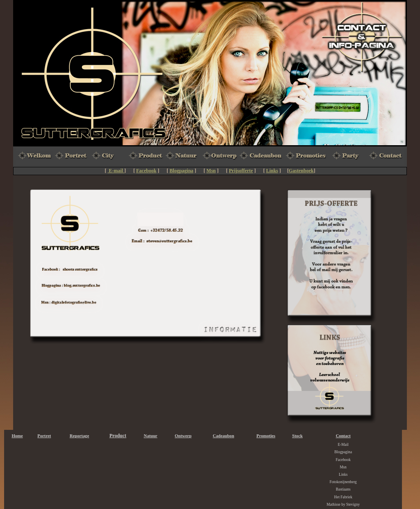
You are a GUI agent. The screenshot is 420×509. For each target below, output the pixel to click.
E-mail (116, 171)
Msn (211, 171)
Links (272, 171)
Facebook (146, 171)
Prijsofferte (241, 171)
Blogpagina (181, 171)
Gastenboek (301, 171)
